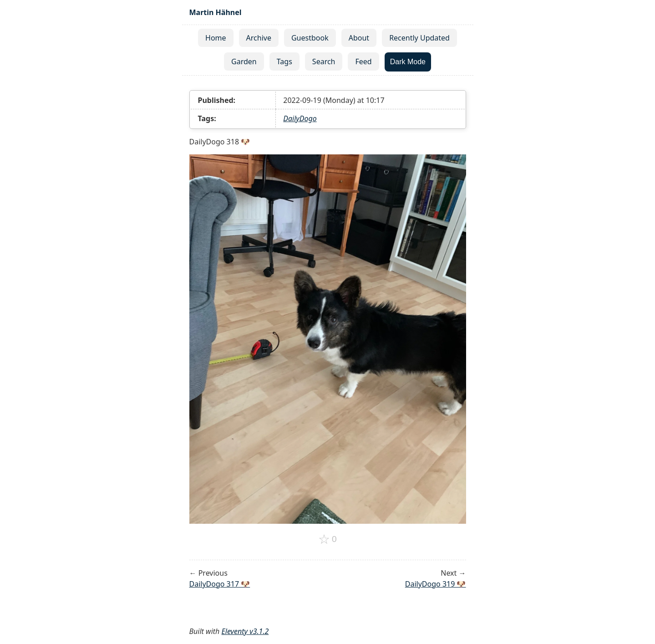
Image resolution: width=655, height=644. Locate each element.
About (359, 38)
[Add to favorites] (327, 539)
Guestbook (310, 38)
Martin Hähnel (216, 12)
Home (216, 38)
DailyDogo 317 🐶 (220, 584)
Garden (244, 61)
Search (324, 61)
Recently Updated (419, 38)
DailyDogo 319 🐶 (436, 584)
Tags (284, 61)
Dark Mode (408, 62)
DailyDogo (300, 118)
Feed (363, 61)
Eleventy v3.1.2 (245, 631)
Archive (259, 38)
